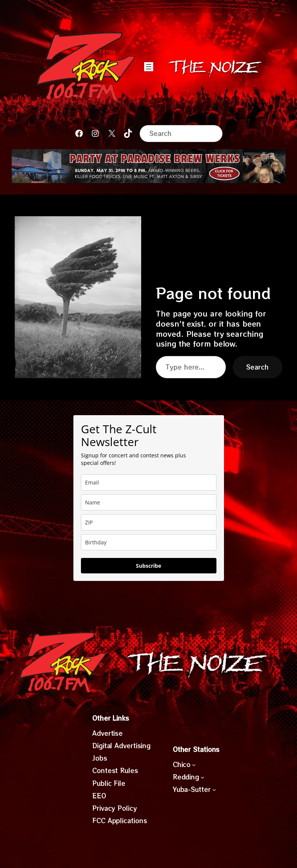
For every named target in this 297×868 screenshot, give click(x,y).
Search (257, 367)
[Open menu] (149, 67)
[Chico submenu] (194, 764)
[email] (149, 482)
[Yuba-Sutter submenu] (214, 790)
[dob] (149, 542)
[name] (149, 502)
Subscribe (148, 566)
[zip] (149, 522)
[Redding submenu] (203, 777)
